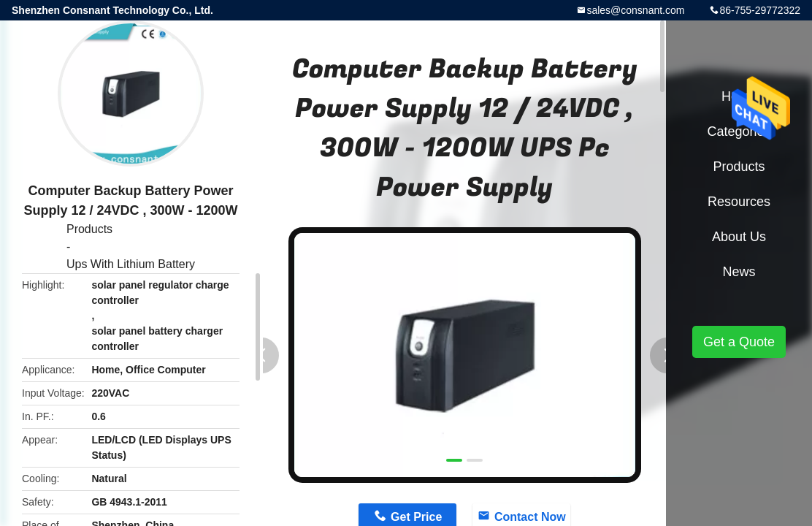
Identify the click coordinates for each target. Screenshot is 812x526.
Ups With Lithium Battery (131, 264)
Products (89, 229)
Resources (739, 202)
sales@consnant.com (635, 10)
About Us (739, 237)
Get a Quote (739, 342)
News (739, 272)
